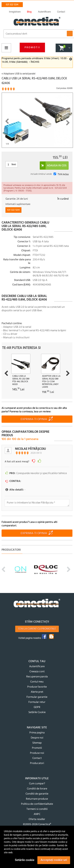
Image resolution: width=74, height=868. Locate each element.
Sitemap (37, 743)
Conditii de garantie (37, 794)
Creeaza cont (37, 672)
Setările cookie (25, 860)
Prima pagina (37, 733)
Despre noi (37, 738)
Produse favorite (37, 687)
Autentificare (37, 667)
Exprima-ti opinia (34, 419)
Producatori (37, 763)
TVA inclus (63, 174)
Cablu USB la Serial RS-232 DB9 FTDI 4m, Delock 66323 (21, 380)
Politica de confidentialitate (37, 804)
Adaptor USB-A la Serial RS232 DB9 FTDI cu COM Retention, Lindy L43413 (51, 382)
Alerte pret (37, 692)
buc (14, 164)
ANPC (37, 814)
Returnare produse (37, 799)
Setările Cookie (37, 712)
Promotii (32, 48)
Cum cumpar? (37, 784)
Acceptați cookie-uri (54, 860)
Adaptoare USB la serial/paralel (18, 74)
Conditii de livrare (37, 789)
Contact (37, 758)
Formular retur (37, 702)
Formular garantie (37, 697)
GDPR (37, 707)
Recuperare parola (37, 677)
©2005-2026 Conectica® (37, 824)
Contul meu (37, 682)
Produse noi (37, 753)
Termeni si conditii (37, 809)
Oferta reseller (37, 819)
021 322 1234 (12, 5)
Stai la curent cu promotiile (37, 629)
